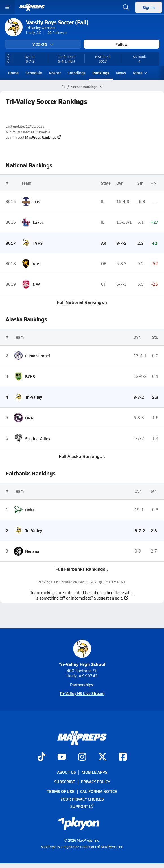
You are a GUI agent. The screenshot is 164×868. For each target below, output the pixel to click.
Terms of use (61, 791)
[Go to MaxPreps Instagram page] (82, 757)
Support (82, 806)
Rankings (101, 73)
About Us (66, 772)
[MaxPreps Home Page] (63, 87)
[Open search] (126, 7)
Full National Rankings (82, 302)
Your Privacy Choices (82, 799)
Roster (55, 73)
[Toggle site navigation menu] (7, 7)
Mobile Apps (94, 772)
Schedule (34, 73)
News (121, 73)
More (139, 73)
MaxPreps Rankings (43, 137)
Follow (122, 44)
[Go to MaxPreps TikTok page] (41, 757)
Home (13, 73)
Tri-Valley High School (82, 653)
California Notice (99, 791)
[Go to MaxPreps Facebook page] (123, 757)
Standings (76, 73)
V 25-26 (43, 44)
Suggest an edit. (111, 598)
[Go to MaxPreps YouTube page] (62, 757)
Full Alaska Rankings (82, 456)
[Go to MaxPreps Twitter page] (102, 757)
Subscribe (65, 782)
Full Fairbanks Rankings (82, 569)
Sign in (149, 7)
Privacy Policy (95, 782)
